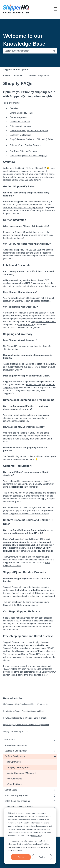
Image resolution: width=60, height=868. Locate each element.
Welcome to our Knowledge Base (24, 40)
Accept (21, 857)
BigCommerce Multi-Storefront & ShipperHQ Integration (26, 704)
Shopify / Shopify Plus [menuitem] (18, 768)
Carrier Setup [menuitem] (11, 790)
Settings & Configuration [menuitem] (16, 751)
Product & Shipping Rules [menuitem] (16, 795)
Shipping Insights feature (23, 433)
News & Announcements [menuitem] (16, 745)
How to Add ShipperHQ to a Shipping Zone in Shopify (25, 718)
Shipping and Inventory (20, 126)
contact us (18, 238)
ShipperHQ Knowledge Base (17, 70)
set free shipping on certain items (19, 459)
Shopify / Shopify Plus (39, 75)
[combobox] (27, 51)
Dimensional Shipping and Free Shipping (29, 131)
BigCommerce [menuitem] (14, 762)
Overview (14, 108)
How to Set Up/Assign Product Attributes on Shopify (24, 711)
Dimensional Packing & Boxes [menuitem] (18, 807)
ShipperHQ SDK (26, 325)
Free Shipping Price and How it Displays (28, 156)
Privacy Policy (37, 836)
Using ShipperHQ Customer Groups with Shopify (26, 513)
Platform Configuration (14, 75)
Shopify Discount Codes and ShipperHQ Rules (31, 139)
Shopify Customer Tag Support (16, 731)
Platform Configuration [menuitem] (15, 756)
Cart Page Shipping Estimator (23, 151)
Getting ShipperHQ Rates (22, 113)
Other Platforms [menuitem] (15, 784)
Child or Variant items (27, 605)
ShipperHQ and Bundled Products (25, 145)
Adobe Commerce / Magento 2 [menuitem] (22, 773)
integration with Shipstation (43, 322)
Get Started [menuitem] (10, 740)
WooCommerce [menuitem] (15, 779)
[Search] (54, 51)
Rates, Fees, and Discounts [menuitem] (17, 801)
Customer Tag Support (20, 135)
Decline (42, 857)
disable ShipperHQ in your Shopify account (23, 207)
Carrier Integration (18, 117)
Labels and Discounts (20, 122)
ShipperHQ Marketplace (26, 232)
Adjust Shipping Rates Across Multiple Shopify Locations (26, 725)
